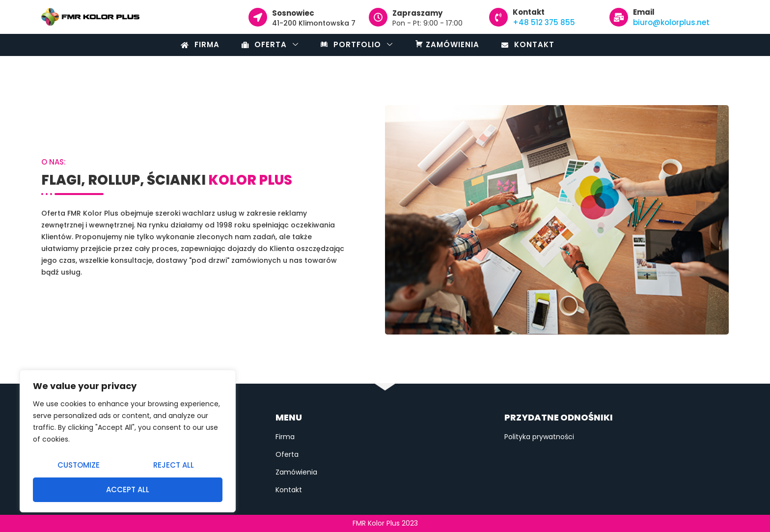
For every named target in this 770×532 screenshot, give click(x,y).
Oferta (270, 44)
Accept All (128, 490)
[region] (128, 441)
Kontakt (528, 44)
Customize (79, 465)
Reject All (174, 465)
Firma (200, 44)
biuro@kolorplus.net (671, 22)
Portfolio (357, 45)
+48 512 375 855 (544, 22)
